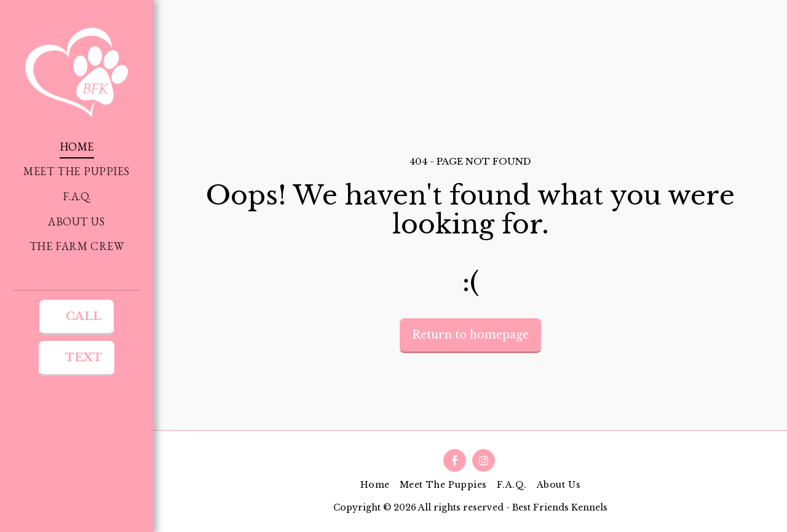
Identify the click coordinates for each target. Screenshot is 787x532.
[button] (77, 407)
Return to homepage (470, 335)
